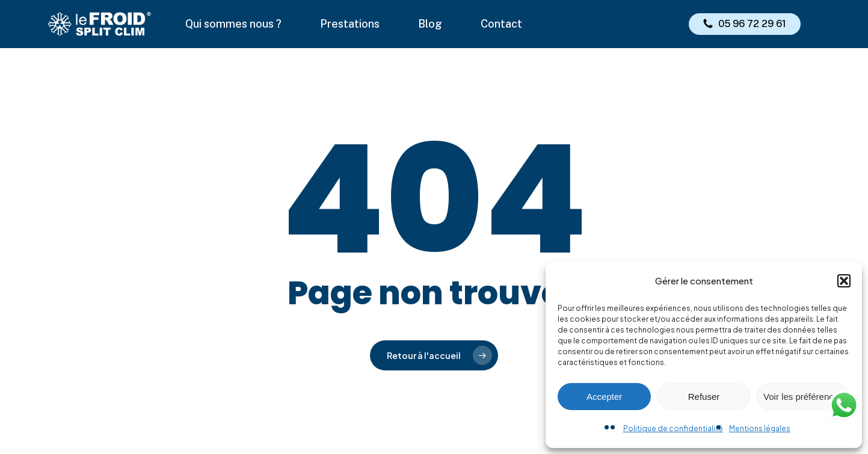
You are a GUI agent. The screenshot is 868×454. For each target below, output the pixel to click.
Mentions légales (760, 428)
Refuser (704, 397)
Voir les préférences (803, 397)
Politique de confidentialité (673, 428)
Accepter (604, 397)
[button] (844, 281)
